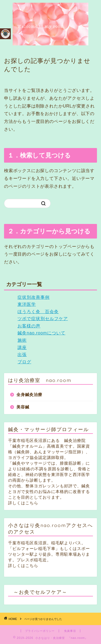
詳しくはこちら (23, 503)
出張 (22, 355)
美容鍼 (23, 407)
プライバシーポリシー (40, 631)
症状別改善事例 (34, 297)
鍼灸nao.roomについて (41, 333)
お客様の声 (29, 326)
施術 (22, 340)
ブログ (24, 362)
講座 (22, 348)
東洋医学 (27, 304)
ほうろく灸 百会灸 (38, 312)
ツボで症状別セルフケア (43, 319)
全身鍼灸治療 (29, 395)
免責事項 (70, 631)
